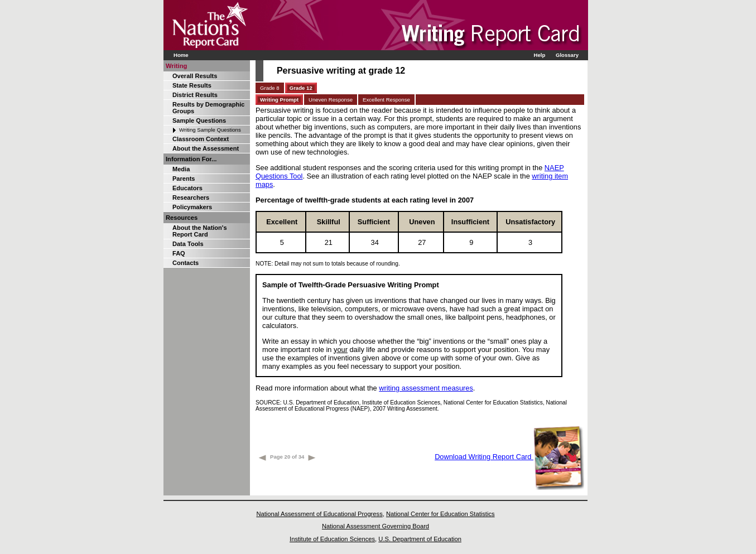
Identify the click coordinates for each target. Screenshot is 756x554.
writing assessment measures (426, 388)
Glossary (567, 55)
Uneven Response (331, 100)
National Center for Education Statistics (440, 514)
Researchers (191, 197)
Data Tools (188, 244)
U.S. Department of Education (420, 539)
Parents (184, 179)
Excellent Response (386, 100)
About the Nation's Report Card (200, 231)
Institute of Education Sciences (332, 539)
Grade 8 (270, 88)
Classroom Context (201, 139)
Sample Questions (199, 121)
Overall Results (195, 76)
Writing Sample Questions (210, 130)
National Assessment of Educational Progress (319, 514)
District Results (195, 95)
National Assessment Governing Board (375, 526)
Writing (176, 66)
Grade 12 (301, 88)
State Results (192, 85)
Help (539, 55)
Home (181, 55)
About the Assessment (206, 148)
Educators (187, 188)
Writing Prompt (279, 100)
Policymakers (192, 207)
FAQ (179, 253)
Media (181, 169)
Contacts (186, 263)
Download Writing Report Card (509, 457)
